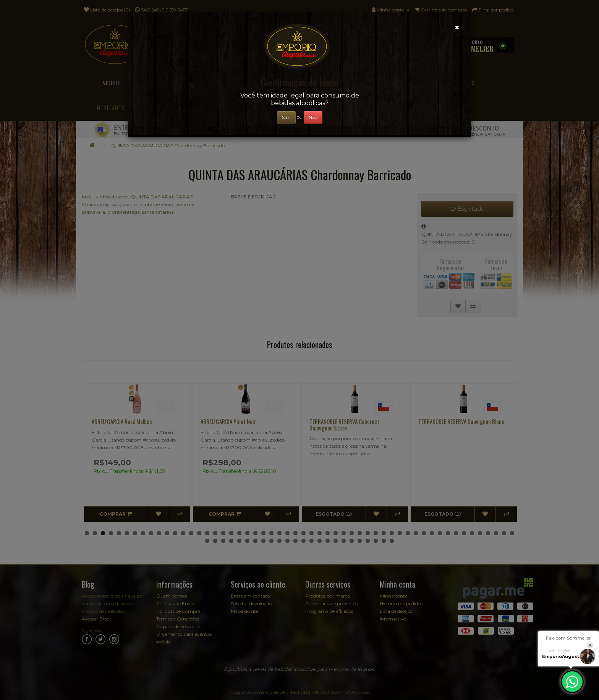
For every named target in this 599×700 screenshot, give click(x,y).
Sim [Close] (286, 117)
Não (313, 117)
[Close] (457, 27)
